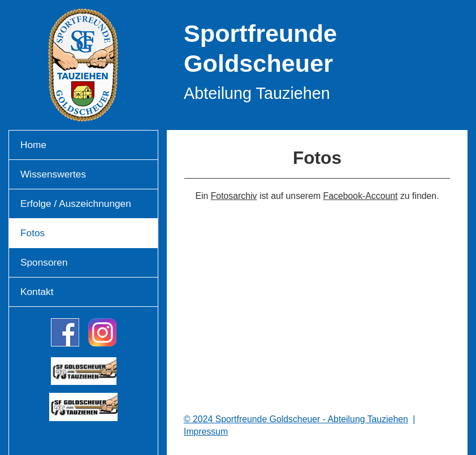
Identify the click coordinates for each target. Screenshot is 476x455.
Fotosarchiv (234, 196)
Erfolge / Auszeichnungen (76, 203)
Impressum (206, 432)
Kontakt (37, 292)
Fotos (33, 233)
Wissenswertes (53, 174)
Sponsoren (44, 262)
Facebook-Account (361, 196)
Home (33, 145)
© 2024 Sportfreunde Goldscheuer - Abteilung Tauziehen (296, 419)
